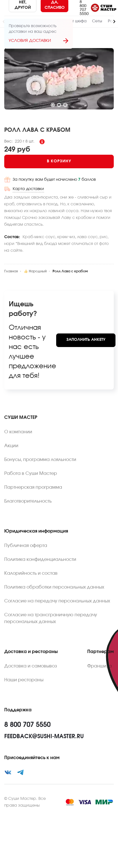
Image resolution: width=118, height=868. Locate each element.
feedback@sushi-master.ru (44, 736)
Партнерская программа (33, 487)
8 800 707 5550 (84, 8)
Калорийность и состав (31, 573)
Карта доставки (28, 189)
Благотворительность (28, 501)
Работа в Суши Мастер (31, 473)
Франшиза (100, 666)
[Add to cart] (59, 161)
